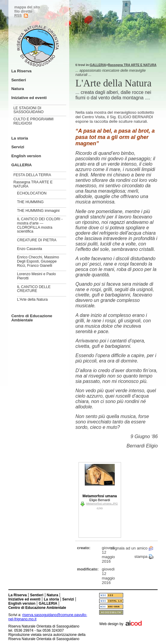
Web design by (111, 624)
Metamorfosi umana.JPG (102, 503)
